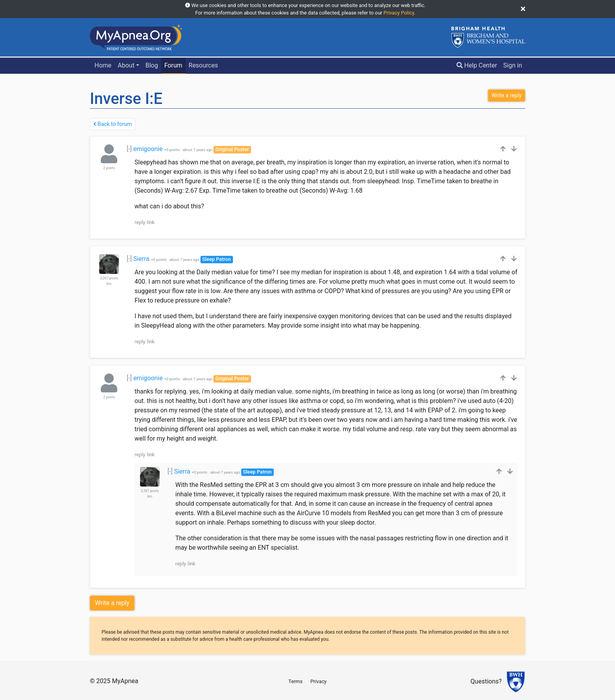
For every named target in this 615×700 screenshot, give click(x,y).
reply (140, 222)
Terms (295, 681)
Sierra (141, 259)
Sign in (513, 65)
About (126, 65)
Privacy (318, 681)
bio (109, 284)
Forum (173, 65)
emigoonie (148, 149)
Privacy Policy (399, 13)
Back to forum (113, 124)
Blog (152, 65)
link (151, 222)
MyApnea (125, 681)
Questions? (486, 682)
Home (103, 65)
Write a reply (112, 603)
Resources (203, 65)
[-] (129, 149)
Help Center (477, 65)
